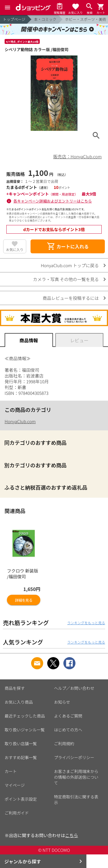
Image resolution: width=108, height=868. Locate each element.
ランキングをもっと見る (86, 623)
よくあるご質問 (68, 716)
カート (11, 771)
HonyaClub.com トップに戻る (70, 265)
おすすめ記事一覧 (21, 757)
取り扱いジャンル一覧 (25, 730)
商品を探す (15, 688)
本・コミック (45, 19)
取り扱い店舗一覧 (21, 744)
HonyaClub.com (20, 421)
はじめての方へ (68, 730)
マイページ (15, 785)
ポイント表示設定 (21, 799)
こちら (72, 835)
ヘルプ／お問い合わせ (74, 688)
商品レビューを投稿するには (71, 298)
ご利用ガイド (17, 813)
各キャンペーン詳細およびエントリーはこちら (53, 201)
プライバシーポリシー (74, 757)
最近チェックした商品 (25, 716)
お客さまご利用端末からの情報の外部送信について (76, 777)
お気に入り (15, 249)
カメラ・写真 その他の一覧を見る (66, 279)
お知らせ (62, 702)
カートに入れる (68, 246)
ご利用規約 (64, 744)
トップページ (14, 19)
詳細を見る (24, 600)
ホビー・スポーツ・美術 (86, 19)
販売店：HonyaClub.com (77, 156)
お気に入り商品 (19, 702)
